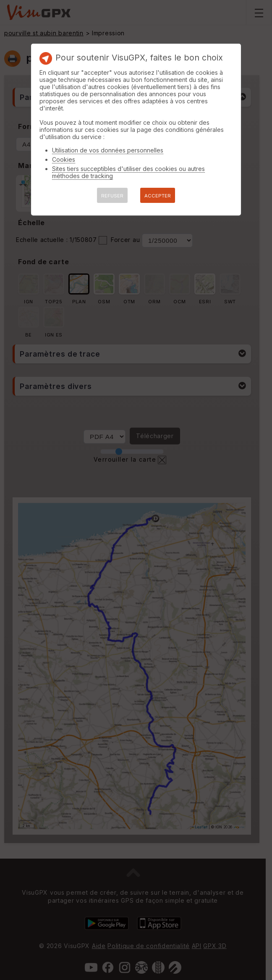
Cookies (64, 159)
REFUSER (112, 196)
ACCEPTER (158, 196)
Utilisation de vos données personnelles (108, 150)
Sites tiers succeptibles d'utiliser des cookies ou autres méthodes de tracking (128, 172)
